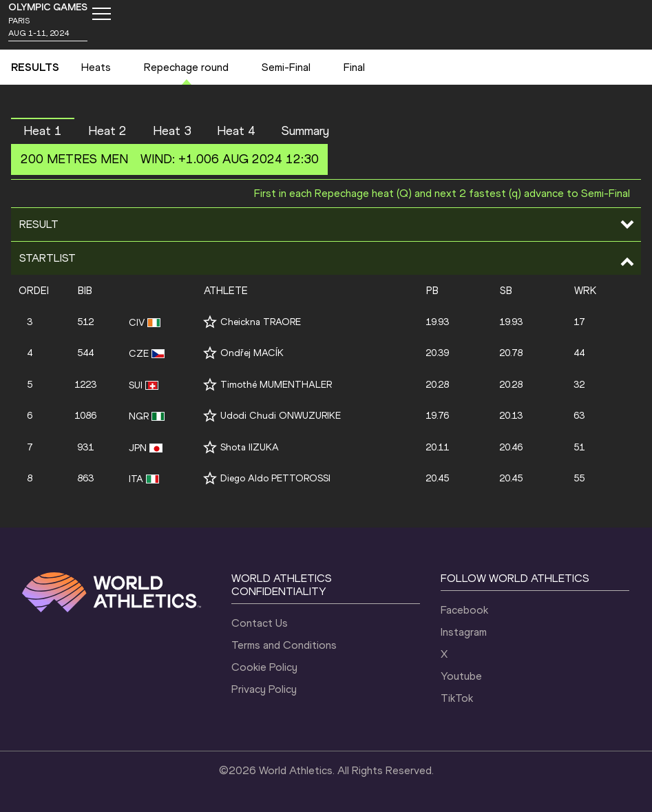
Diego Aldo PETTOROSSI (275, 478)
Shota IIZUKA (250, 447)
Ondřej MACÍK (252, 353)
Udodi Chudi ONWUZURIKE (281, 416)
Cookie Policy (264, 667)
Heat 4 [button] (236, 131)
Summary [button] (305, 131)
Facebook (464, 610)
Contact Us (260, 623)
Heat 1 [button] (43, 131)
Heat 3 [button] (172, 131)
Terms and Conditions (284, 645)
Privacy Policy (264, 689)
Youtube (461, 676)
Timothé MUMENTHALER (276, 385)
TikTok (457, 698)
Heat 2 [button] (107, 131)
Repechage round (186, 67)
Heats (96, 67)
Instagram (464, 632)
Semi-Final (286, 67)
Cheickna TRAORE (261, 322)
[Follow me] (210, 322)
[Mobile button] (101, 14)
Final (354, 67)
